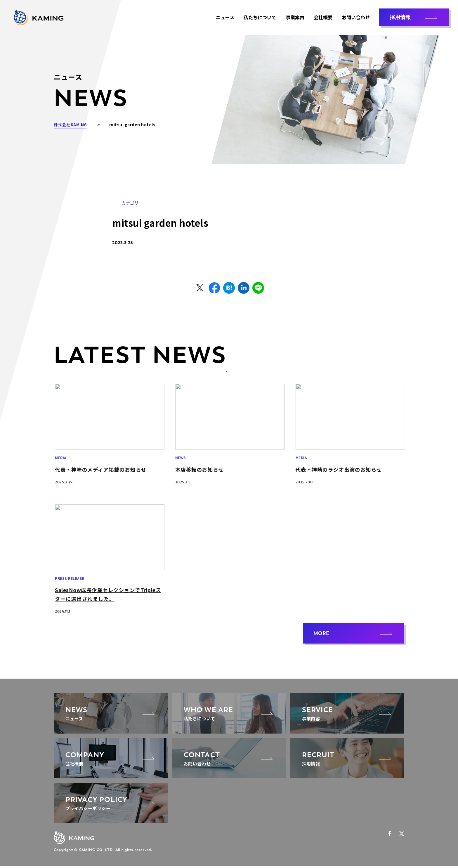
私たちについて (260, 18)
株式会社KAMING (70, 125)
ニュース (225, 18)
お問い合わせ (356, 18)
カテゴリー (132, 203)
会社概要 (323, 18)
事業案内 (295, 18)
